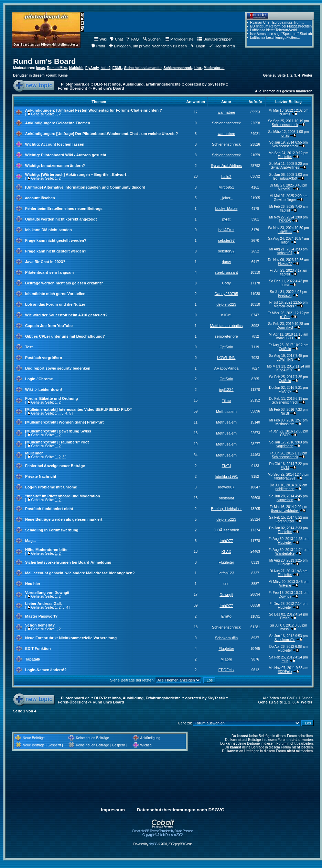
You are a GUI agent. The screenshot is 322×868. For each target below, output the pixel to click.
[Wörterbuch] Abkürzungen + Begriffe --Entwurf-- (85, 174)
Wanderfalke (285, 554)
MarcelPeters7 (285, 306)
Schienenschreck (178, 68)
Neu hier (33, 584)
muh (285, 661)
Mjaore (226, 659)
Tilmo (226, 401)
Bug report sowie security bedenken (58, 368)
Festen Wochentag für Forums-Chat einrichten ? (118, 110)
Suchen (152, 39)
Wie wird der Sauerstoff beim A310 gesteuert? (66, 315)
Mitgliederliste (179, 39)
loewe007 (226, 487)
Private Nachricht (41, 476)
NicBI (285, 413)
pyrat (226, 219)
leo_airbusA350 (285, 178)
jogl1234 (226, 390)
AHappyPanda (226, 368)
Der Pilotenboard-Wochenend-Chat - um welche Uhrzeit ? (126, 134)
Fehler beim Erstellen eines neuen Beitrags (64, 208)
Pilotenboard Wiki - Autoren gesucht (74, 155)
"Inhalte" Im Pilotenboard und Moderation (63, 496)
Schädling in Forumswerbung (52, 530)
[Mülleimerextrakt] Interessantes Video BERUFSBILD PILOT (79, 409)
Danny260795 (227, 294)
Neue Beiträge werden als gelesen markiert (64, 519)
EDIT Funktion (38, 649)
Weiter (307, 75)
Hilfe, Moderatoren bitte (46, 550)
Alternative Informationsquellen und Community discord (95, 187)
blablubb (76, 68)
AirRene (285, 585)
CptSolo (226, 347)
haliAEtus (226, 230)
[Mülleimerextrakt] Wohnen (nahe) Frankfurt (64, 422)
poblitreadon (285, 489)
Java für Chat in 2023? (45, 262)
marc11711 (285, 338)
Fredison (285, 296)
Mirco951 (226, 187)
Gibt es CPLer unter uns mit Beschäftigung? (65, 336)
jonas (41, 68)
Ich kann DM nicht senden (49, 230)
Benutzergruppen (215, 39)
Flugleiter (285, 157)
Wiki (100, 39)
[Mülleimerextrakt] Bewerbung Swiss (58, 431)
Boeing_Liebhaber (226, 509)
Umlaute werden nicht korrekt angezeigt (61, 219)
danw (226, 262)
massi (285, 629)
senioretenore (226, 336)
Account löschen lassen (63, 144)
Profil (98, 46)
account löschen (40, 198)
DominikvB (285, 328)
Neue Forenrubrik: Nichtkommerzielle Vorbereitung (71, 638)
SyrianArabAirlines (226, 166)
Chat (116, 39)
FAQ (132, 39)
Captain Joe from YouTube (49, 326)
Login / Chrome (39, 379)
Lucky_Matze (227, 208)
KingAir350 (285, 370)
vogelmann (285, 446)
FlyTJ (226, 466)
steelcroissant (226, 272)
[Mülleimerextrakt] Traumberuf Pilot (57, 442)
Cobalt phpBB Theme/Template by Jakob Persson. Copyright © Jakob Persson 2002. (163, 831)
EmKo (226, 616)
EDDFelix (226, 670)
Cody (226, 283)
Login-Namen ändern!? (46, 670)
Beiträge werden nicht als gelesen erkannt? (64, 283)
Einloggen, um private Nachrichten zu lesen (148, 46)
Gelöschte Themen (73, 123)
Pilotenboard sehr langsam (49, 272)
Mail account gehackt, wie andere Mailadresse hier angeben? (80, 573)
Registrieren (222, 46)
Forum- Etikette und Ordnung (51, 398)
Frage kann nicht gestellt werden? (56, 240)
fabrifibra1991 (226, 476)
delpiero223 (226, 304)
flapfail (285, 210)
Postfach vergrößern (44, 358)
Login (198, 46)
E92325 (285, 221)
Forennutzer (285, 521)
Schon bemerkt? (40, 625)
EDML (117, 68)
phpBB (153, 844)
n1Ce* (227, 315)
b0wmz (285, 114)
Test (29, 347)
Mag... (30, 541)
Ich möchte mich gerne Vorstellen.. (56, 294)
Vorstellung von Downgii (47, 593)
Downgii (226, 595)
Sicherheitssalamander (143, 68)
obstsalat (226, 498)
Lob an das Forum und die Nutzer (55, 304)
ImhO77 (226, 541)
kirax (198, 68)
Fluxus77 (285, 264)
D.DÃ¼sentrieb (227, 530)
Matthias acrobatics (227, 326)
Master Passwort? (41, 616)
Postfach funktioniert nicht (49, 509)
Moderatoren (214, 68)
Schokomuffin (226, 638)
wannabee (227, 112)
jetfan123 (226, 573)
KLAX (226, 552)
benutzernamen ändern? (63, 166)
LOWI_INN (226, 358)
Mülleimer (34, 453)
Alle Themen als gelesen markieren (284, 91)
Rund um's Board (44, 61)
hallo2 (105, 68)
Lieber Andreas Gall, (44, 604)
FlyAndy (92, 68)
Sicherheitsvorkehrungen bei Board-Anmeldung (68, 562)
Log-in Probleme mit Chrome (51, 487)
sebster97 (226, 240)
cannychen (285, 500)
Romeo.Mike (57, 68)
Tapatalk (33, 659)
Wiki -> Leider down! (44, 390)
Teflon (285, 242)
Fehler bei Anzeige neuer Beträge (55, 466)
